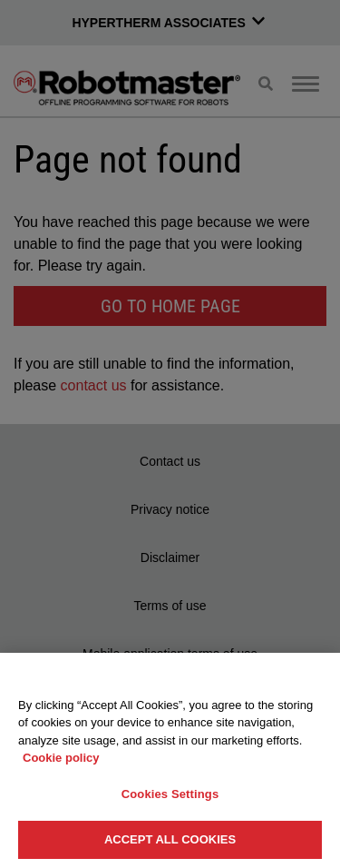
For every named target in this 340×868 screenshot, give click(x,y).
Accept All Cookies (170, 839)
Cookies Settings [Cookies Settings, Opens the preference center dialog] (170, 794)
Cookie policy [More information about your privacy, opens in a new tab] (61, 758)
